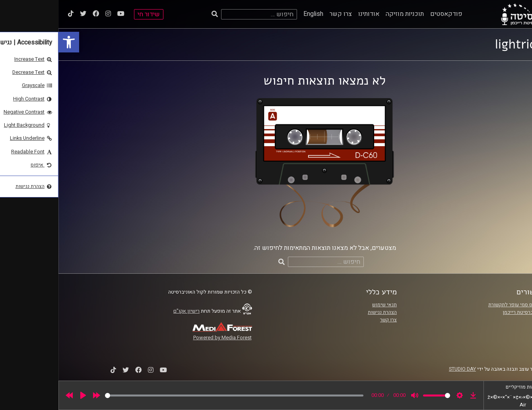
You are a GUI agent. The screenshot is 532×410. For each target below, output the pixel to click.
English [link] (255, 14)
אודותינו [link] (310, 14)
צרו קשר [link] (282, 14)
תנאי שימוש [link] (326, 305)
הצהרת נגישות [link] (324, 312)
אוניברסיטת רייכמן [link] (464, 312)
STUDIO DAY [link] (404, 369)
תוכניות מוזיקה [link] (346, 14)
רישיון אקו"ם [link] (128, 311)
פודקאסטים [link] (388, 14)
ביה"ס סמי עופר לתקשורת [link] (456, 305)
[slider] (176, 395)
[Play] (25, 395)
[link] (10, 42)
